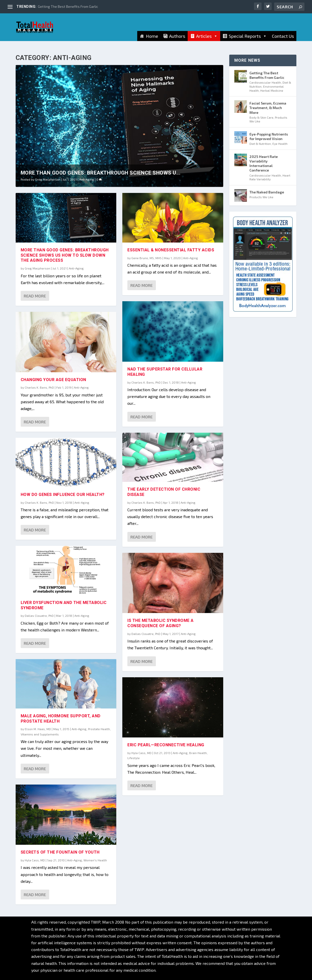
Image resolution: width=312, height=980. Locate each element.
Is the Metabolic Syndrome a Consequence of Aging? (161, 623)
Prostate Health (99, 729)
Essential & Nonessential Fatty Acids (171, 250)
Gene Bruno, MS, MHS (147, 258)
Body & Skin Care (261, 117)
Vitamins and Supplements (40, 734)
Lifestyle (134, 758)
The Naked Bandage (267, 192)
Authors (177, 40)
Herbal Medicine (272, 90)
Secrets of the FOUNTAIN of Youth (60, 852)
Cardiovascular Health (265, 82)
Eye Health (280, 144)
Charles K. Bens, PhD (39, 387)
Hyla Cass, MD (35, 860)
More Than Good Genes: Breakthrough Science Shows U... (101, 173)
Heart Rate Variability (270, 177)
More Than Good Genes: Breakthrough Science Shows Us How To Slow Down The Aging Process (65, 255)
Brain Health (198, 753)
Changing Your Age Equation (53, 379)
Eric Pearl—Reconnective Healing (166, 745)
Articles (207, 40)
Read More (35, 296)
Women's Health (95, 860)
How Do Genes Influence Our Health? (63, 495)
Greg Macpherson (48, 179)
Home (152, 40)
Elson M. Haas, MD (38, 729)
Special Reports (248, 40)
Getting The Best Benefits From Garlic (68, 6)
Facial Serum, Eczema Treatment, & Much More (268, 108)
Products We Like (261, 197)
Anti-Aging (87, 179)
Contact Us (283, 40)
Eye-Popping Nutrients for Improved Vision (269, 136)
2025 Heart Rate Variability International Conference (264, 163)
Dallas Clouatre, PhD (39, 616)
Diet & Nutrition (260, 144)
